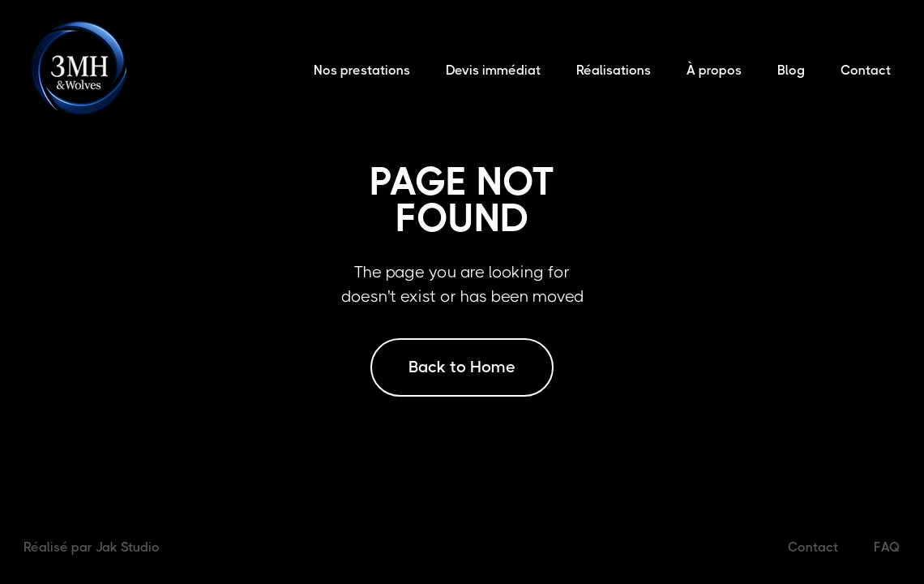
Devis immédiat (493, 70)
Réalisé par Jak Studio (92, 547)
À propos (714, 70)
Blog (791, 70)
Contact (866, 70)
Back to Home (462, 367)
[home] (81, 70)
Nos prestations (362, 70)
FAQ (887, 547)
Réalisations (614, 70)
